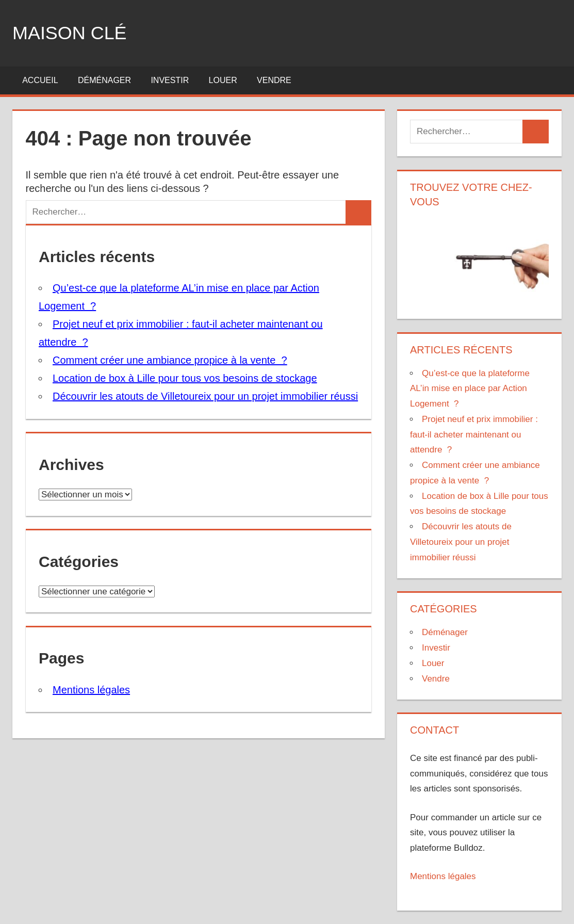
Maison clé (70, 33)
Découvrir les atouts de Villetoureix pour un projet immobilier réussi (205, 396)
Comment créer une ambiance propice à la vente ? (170, 360)
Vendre (274, 80)
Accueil (40, 80)
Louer (223, 80)
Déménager (104, 80)
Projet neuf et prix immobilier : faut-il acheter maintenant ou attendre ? (474, 435)
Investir (170, 80)
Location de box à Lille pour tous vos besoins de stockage (185, 378)
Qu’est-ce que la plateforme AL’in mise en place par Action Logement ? (470, 389)
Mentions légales (91, 690)
